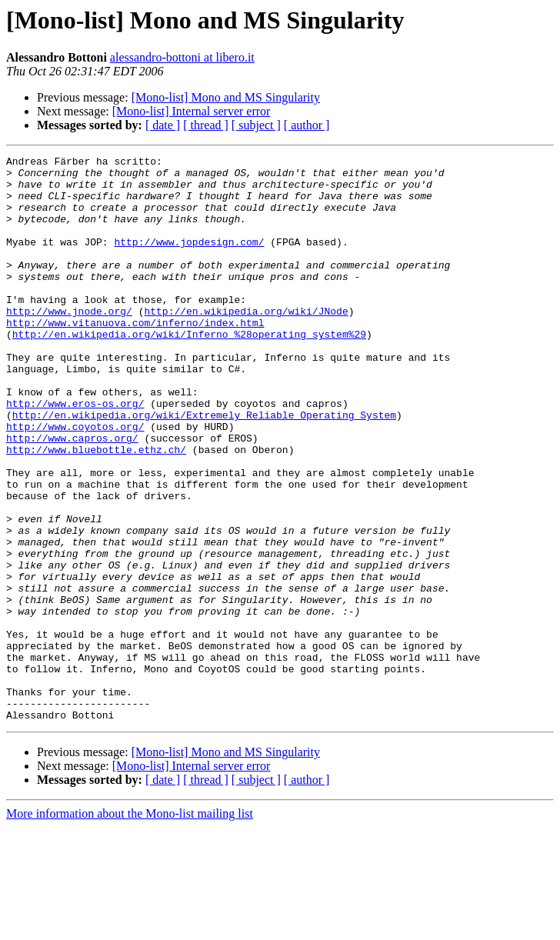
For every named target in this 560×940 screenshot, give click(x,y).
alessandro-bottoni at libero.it (182, 57)
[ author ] (307, 125)
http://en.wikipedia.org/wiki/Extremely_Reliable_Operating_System (204, 468)
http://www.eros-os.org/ (75, 454)
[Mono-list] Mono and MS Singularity (226, 97)
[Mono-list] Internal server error (192, 111)
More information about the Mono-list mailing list (130, 927)
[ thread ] (206, 125)
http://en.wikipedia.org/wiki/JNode (246, 343)
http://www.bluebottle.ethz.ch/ (96, 509)
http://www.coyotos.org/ (75, 482)
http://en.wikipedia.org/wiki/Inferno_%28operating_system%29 (189, 371)
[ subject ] (256, 125)
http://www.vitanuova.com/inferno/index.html (135, 357)
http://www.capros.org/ (72, 495)
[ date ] (163, 125)
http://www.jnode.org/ (69, 343)
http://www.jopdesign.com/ (189, 260)
